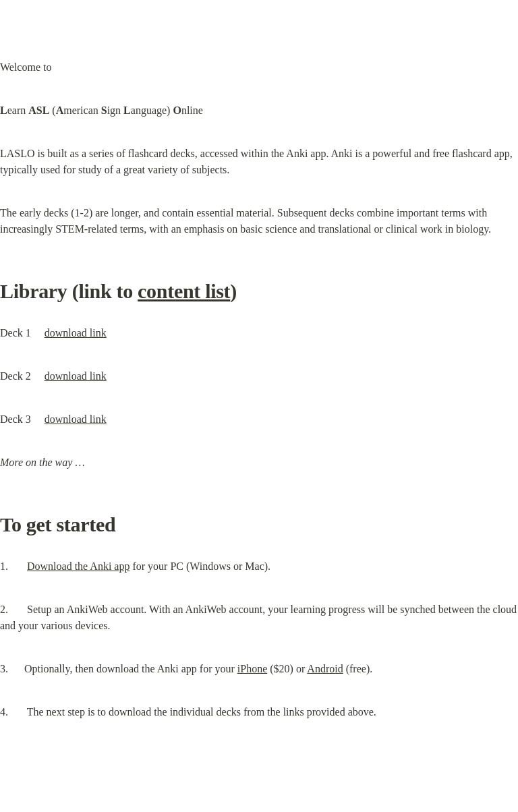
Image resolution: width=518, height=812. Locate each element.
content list (184, 291)
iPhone (252, 669)
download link (76, 333)
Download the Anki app (78, 566)
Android (325, 669)
